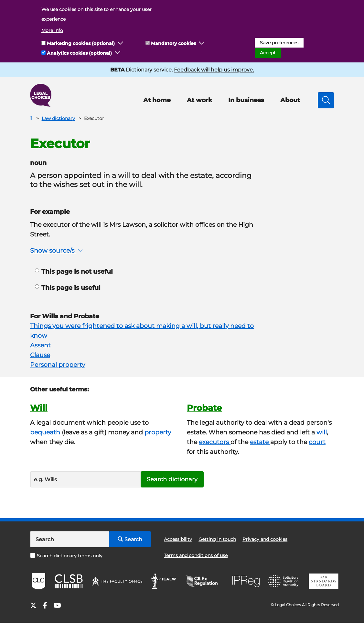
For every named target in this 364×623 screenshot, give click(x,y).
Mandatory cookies (173, 43)
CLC (38, 581)
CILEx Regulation (205, 581)
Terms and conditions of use (196, 555)
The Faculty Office (117, 581)
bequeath (45, 432)
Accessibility (178, 539)
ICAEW (164, 581)
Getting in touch (217, 539)
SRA (284, 581)
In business (246, 100)
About (290, 100)
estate (260, 442)
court (317, 442)
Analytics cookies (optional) (79, 53)
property (158, 432)
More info (52, 30)
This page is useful (68, 288)
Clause (40, 355)
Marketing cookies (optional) (81, 43)
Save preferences (279, 43)
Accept (268, 53)
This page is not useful (74, 272)
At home (157, 100)
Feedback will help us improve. (214, 70)
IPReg (246, 581)
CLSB (68, 581)
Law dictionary (58, 118)
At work (199, 100)
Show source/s (57, 251)
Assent (40, 345)
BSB (323, 581)
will (322, 432)
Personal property (58, 365)
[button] (121, 43)
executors (215, 442)
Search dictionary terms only (66, 556)
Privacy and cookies (265, 539)
